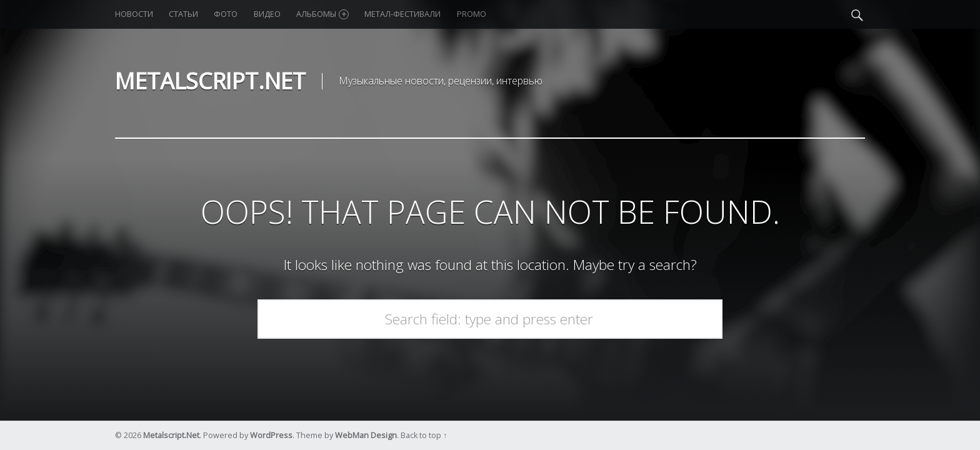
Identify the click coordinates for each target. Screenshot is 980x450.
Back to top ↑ (424, 435)
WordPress (271, 435)
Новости (134, 14)
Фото (226, 14)
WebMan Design (366, 435)
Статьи (183, 14)
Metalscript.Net (171, 435)
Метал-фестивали (402, 14)
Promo (472, 14)
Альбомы (322, 14)
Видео (267, 14)
